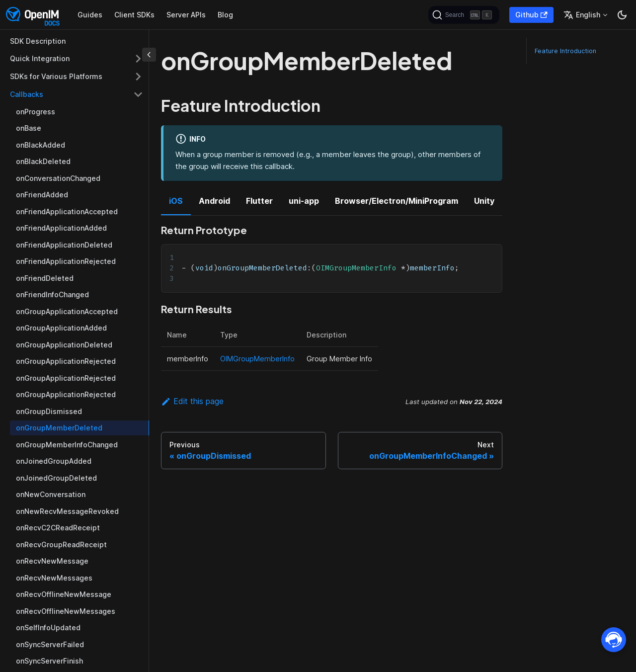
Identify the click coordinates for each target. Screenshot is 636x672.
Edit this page (192, 401)
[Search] (464, 15)
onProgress (36, 112)
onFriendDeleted (45, 278)
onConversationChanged (58, 178)
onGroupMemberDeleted (59, 428)
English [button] (582, 15)
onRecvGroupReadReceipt (61, 545)
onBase (29, 128)
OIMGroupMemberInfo (257, 359)
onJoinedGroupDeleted (56, 478)
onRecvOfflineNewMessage (64, 594)
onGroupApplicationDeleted (64, 345)
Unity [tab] (484, 201)
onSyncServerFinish (49, 661)
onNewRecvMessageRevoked (67, 511)
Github (531, 15)
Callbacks (27, 94)
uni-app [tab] (304, 201)
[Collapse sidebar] (149, 55)
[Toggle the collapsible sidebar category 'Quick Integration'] (138, 59)
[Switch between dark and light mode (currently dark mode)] (622, 15)
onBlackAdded (40, 145)
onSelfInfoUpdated (48, 628)
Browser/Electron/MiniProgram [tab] (397, 201)
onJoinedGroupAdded (54, 461)
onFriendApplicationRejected (66, 261)
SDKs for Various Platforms (56, 76)
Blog (225, 15)
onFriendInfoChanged (52, 294)
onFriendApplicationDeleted (64, 245)
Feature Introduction (565, 51)
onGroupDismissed (49, 411)
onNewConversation (51, 494)
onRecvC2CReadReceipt (58, 528)
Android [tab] (214, 201)
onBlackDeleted (43, 161)
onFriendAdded (42, 195)
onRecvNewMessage (52, 561)
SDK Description (38, 41)
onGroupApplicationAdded (61, 328)
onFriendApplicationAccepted (67, 211)
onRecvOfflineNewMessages (66, 611)
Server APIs (186, 15)
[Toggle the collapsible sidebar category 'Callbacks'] (138, 94)
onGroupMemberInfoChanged (67, 445)
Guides (90, 15)
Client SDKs (134, 15)
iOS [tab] (176, 201)
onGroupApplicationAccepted (67, 311)
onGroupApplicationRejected (66, 361)
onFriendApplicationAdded (61, 228)
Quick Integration (40, 58)
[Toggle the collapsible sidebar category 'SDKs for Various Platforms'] (138, 77)
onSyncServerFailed (50, 644)
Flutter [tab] (259, 201)
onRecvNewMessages (54, 578)
